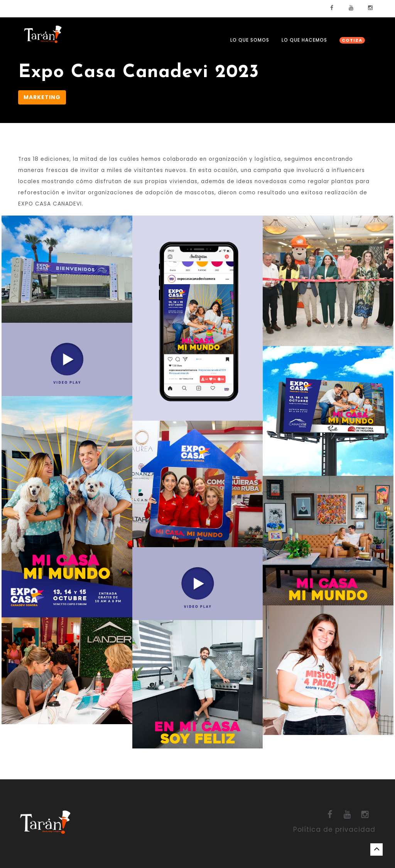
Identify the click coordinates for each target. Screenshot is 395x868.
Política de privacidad (334, 829)
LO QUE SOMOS (250, 40)
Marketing (42, 97)
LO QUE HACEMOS (304, 40)
